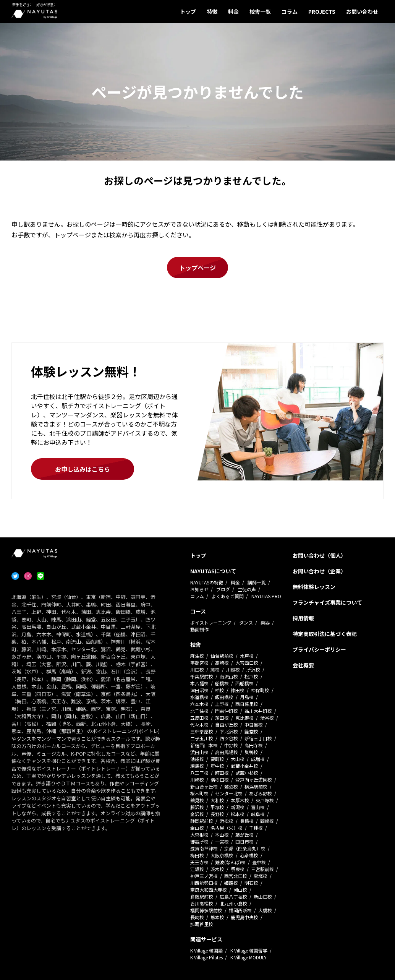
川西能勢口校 (204, 883)
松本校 (238, 814)
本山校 (222, 835)
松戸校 (251, 676)
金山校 (197, 828)
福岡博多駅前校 (206, 910)
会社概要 (303, 665)
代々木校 (199, 724)
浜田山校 (199, 752)
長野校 (217, 814)
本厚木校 (240, 800)
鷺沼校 (231, 786)
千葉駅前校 (202, 676)
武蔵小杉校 (247, 773)
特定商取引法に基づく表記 (325, 634)
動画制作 (199, 629)
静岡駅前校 (202, 821)
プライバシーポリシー (319, 649)
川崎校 (197, 780)
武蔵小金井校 (244, 766)
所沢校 (253, 669)
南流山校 (229, 676)
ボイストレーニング (211, 622)
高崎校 (222, 663)
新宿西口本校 (204, 745)
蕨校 (215, 669)
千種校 (256, 828)
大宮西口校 (247, 663)
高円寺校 (254, 745)
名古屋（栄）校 (227, 828)
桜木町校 (199, 793)
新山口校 (263, 896)
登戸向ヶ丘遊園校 (254, 780)
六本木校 (199, 704)
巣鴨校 (251, 752)
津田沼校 (199, 690)
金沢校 (197, 814)
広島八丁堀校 (233, 896)
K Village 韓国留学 (249, 950)
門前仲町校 (227, 711)
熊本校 (217, 917)
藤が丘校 (244, 835)
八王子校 (199, 773)
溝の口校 (220, 780)
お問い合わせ (362, 11)
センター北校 (229, 793)
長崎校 (197, 917)
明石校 (251, 883)
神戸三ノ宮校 (204, 876)
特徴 (212, 11)
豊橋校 (247, 821)
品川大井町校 (258, 711)
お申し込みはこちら (83, 469)
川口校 (197, 669)
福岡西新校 (240, 910)
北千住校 (199, 711)
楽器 (265, 622)
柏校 (220, 690)
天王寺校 (199, 862)
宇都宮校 (199, 663)
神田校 (238, 690)
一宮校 (222, 841)
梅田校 (197, 855)
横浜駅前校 (256, 786)
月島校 (247, 697)
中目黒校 (254, 724)
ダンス (246, 622)
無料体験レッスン (314, 587)
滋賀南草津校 (204, 848)
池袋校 (197, 759)
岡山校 (240, 890)
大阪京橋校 (222, 855)
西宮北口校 (236, 876)
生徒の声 (247, 589)
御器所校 (199, 841)
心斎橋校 (249, 855)
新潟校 (238, 807)
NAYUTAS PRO (266, 596)
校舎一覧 (260, 11)
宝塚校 (261, 876)
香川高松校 (202, 903)
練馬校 (197, 766)
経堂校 (251, 731)
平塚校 (217, 807)
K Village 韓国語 (206, 950)
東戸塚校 (265, 800)
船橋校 (222, 683)
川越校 (233, 669)
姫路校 (231, 883)
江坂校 (197, 869)
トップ (188, 11)
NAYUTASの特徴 (207, 582)
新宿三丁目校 (258, 738)
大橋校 (265, 910)
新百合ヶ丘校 (204, 786)
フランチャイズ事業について (327, 602)
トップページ (197, 268)
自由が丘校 (227, 724)
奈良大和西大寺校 (209, 890)
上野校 (222, 704)
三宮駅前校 (262, 869)
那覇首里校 (202, 924)
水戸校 (247, 656)
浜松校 (227, 821)
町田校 (222, 773)
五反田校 (199, 718)
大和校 (217, 800)
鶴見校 (197, 800)
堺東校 (238, 869)
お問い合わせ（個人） (319, 555)
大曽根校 (199, 835)
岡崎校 (267, 821)
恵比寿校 (244, 718)
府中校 (217, 766)
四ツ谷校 (229, 738)
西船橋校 (244, 683)
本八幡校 (199, 683)
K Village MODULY (248, 957)
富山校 (258, 807)
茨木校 (217, 869)
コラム (290, 11)
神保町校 (260, 690)
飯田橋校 (224, 697)
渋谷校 (267, 718)
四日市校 (244, 841)
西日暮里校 (247, 704)
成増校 (258, 759)
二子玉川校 (202, 738)
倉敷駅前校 (202, 896)
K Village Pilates (206, 957)
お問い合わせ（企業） (319, 571)
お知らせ (199, 589)
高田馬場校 (227, 752)
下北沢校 (229, 731)
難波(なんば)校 (230, 862)
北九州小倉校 (233, 903)
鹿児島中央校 (244, 917)
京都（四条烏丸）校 (245, 848)
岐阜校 (258, 814)
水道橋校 (199, 697)
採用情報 (303, 618)
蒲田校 (222, 718)
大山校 (238, 759)
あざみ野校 (261, 793)
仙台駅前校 (222, 656)
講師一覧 (257, 582)
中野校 (231, 745)
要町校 (217, 759)
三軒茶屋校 (202, 731)
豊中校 (259, 862)
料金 (233, 11)
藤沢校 (197, 807)
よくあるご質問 (228, 596)
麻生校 (197, 656)
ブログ (223, 589)
